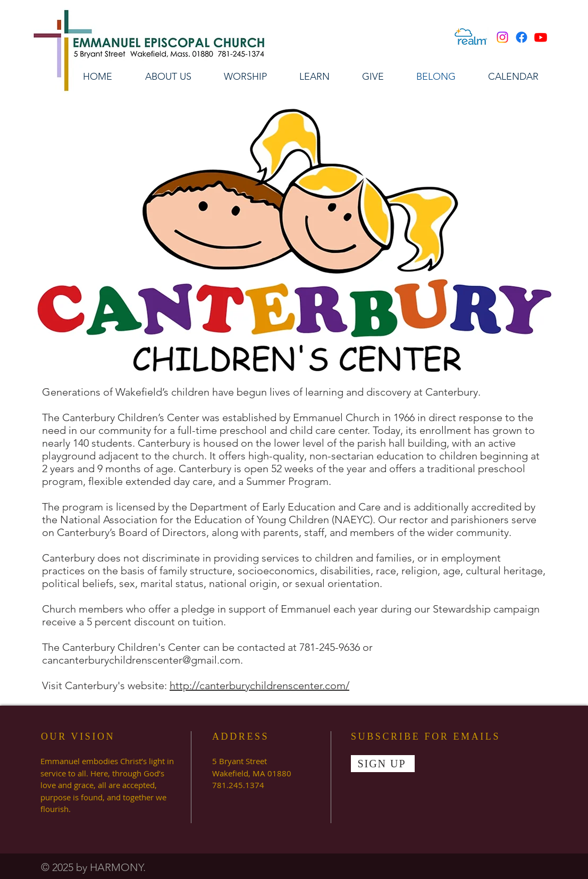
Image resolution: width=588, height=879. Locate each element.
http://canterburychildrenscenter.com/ (259, 685)
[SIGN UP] (383, 764)
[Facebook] (522, 37)
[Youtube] (541, 37)
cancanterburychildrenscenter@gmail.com (141, 660)
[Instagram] (502, 37)
